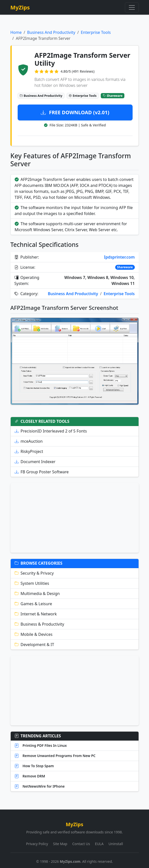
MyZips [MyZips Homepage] (20, 7)
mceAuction (29, 441)
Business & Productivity (40, 624)
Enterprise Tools (96, 32)
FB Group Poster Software (42, 472)
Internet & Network (36, 614)
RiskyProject (29, 451)
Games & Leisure (33, 604)
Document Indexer (35, 462)
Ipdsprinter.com (119, 257)
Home (16, 32)
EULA (99, 844)
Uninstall (116, 844)
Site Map (60, 844)
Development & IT (34, 645)
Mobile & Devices (34, 634)
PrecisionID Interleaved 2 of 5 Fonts (51, 431)
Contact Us (81, 844)
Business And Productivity (51, 32)
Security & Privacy (34, 573)
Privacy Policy (37, 844)
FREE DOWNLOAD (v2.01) (75, 112)
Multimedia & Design (37, 594)
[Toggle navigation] (132, 7)
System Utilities (32, 583)
